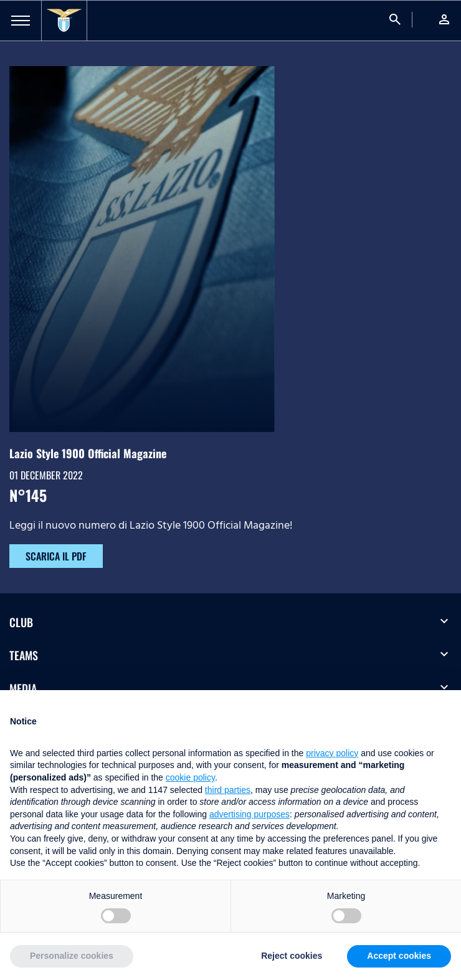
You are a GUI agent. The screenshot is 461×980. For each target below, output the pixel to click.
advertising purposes (250, 814)
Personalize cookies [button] (72, 956)
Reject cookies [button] (292, 956)
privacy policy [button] (332, 753)
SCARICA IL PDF (56, 556)
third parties (228, 790)
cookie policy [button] (190, 777)
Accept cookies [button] (399, 956)
